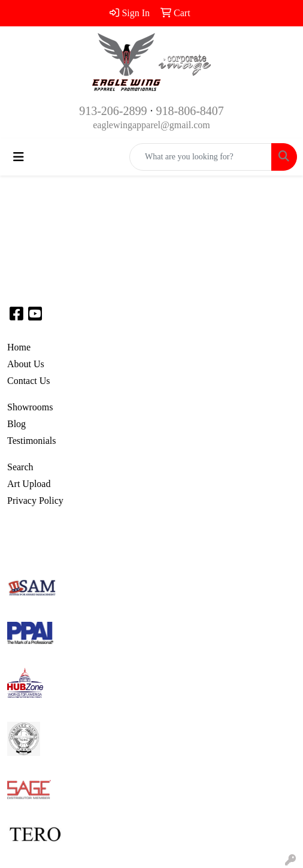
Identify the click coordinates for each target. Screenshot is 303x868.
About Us (26, 364)
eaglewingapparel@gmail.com (151, 125)
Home (19, 347)
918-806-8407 (190, 111)
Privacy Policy (35, 500)
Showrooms (30, 407)
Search (20, 467)
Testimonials (32, 441)
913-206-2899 (113, 111)
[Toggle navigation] (19, 157)
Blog (16, 424)
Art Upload (29, 484)
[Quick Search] (201, 157)
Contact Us (29, 381)
